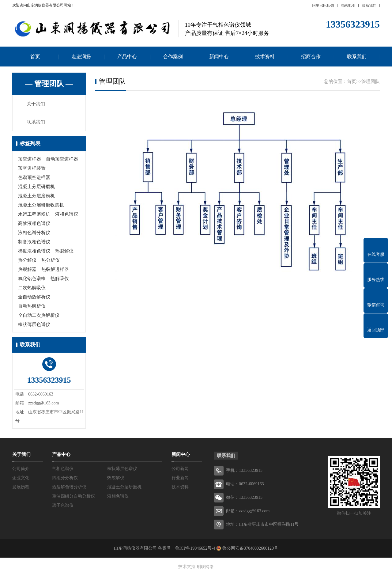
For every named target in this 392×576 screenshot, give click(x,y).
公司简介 (21, 469)
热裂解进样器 (55, 269)
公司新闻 (180, 469)
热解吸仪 (60, 279)
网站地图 (348, 6)
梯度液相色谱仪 (34, 251)
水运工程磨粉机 (34, 214)
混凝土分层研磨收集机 (41, 205)
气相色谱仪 (63, 469)
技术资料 (265, 57)
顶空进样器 (30, 159)
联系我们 (369, 6)
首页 (35, 57)
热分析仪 (51, 260)
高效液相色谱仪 (34, 223)
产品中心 (127, 57)
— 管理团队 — (49, 84)
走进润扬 (81, 57)
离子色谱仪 (63, 505)
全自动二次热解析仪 (39, 315)
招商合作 (311, 57)
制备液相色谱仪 (34, 242)
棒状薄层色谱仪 (34, 324)
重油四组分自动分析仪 (73, 496)
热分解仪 (27, 260)
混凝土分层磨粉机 (36, 196)
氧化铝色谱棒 (32, 279)
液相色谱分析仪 (34, 233)
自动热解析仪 (32, 306)
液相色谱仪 (67, 214)
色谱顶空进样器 (34, 177)
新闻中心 (219, 57)
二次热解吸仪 (32, 288)
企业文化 (21, 478)
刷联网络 (205, 567)
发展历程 (21, 487)
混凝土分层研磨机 (36, 187)
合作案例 (173, 57)
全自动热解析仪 (34, 297)
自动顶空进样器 (62, 159)
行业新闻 (180, 478)
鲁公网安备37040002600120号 (250, 548)
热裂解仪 (64, 251)
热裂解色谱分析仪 (69, 487)
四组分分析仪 (65, 478)
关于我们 (36, 104)
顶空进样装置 (32, 168)
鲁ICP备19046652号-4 (195, 548)
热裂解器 (27, 269)
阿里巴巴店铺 (323, 6)
